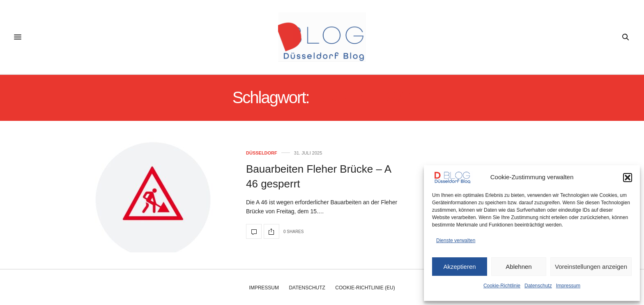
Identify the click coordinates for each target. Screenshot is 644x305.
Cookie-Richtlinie (502, 286)
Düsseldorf (262, 153)
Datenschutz (538, 286)
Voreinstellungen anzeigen (591, 267)
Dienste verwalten (456, 240)
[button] (628, 178)
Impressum (568, 286)
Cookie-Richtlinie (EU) (365, 288)
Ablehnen (519, 267)
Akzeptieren (459, 267)
